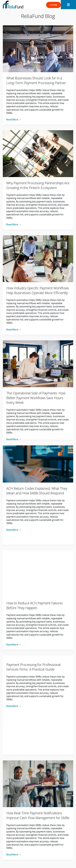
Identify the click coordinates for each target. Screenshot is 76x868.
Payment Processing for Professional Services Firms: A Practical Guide (33, 667)
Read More (14, 120)
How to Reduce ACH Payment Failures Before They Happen (35, 605)
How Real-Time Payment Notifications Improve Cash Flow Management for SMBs (38, 815)
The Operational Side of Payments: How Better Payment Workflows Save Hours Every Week (36, 398)
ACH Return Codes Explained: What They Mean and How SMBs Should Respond (37, 491)
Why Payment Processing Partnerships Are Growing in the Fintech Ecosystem (38, 185)
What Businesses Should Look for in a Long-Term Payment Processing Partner (36, 80)
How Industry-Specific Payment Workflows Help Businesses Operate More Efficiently (38, 290)
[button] (53, 5)
